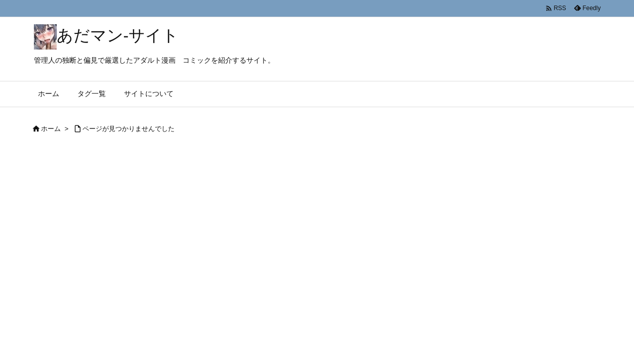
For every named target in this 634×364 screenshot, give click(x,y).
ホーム (51, 129)
